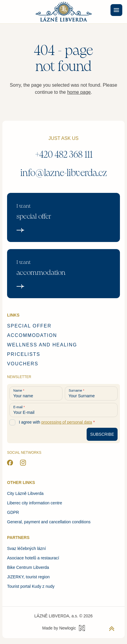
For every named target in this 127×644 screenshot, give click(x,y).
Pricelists (24, 354)
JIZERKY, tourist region (28, 577)
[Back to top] (112, 629)
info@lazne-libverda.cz (64, 173)
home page (79, 92)
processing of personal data (67, 422)
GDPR (13, 512)
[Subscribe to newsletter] (102, 434)
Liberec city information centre (35, 503)
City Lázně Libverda (25, 493)
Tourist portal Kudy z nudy (31, 586)
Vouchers (23, 364)
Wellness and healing (42, 345)
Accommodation (32, 335)
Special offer (29, 326)
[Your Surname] (91, 393)
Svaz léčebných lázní (27, 548)
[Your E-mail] (63, 410)
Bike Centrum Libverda (28, 567)
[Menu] (116, 10)
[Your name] (36, 393)
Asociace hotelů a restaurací (33, 558)
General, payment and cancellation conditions (49, 522)
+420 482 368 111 (64, 155)
